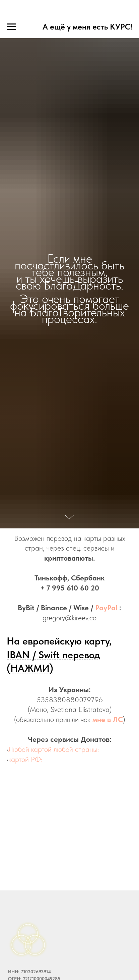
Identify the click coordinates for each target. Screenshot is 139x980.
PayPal (106, 608)
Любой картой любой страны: (54, 749)
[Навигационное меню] (11, 27)
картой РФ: (25, 759)
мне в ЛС (108, 719)
